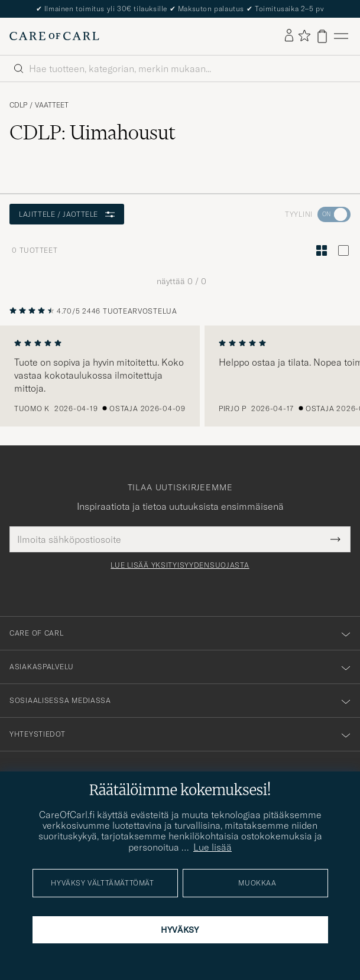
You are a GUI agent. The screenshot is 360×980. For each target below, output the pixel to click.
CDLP (18, 105)
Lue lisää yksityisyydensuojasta (180, 565)
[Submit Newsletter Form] (335, 539)
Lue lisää (213, 847)
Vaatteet (52, 105)
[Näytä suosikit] (304, 36)
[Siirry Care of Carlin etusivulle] (54, 36)
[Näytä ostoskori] (322, 36)
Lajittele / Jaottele (67, 214)
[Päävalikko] (341, 36)
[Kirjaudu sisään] (289, 36)
